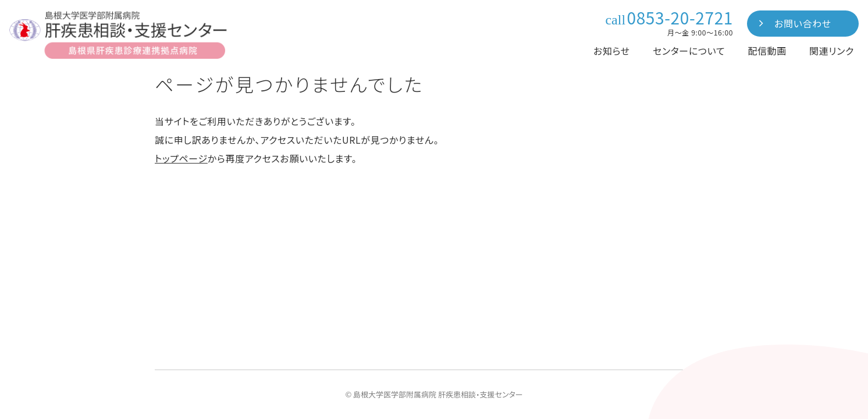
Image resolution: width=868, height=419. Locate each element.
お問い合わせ (803, 23)
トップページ (181, 158)
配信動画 (767, 51)
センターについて (689, 51)
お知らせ (612, 51)
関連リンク (832, 51)
